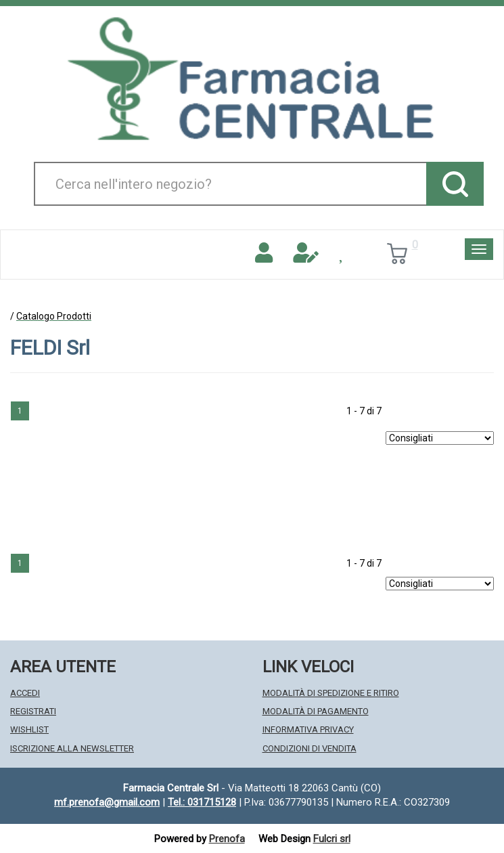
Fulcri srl (332, 839)
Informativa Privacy (308, 729)
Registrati (33, 711)
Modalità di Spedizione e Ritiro (331, 693)
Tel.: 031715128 (202, 802)
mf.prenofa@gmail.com (107, 802)
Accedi (25, 693)
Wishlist (29, 729)
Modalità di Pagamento (316, 711)
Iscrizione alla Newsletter (72, 748)
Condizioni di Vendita (310, 748)
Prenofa (227, 839)
